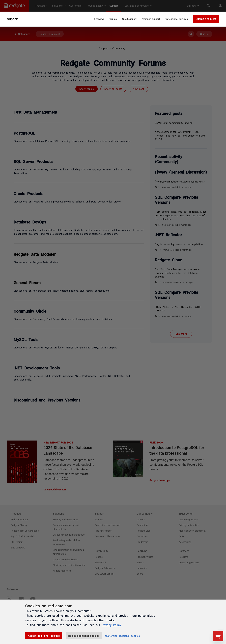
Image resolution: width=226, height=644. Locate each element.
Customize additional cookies (123, 636)
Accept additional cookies (44, 636)
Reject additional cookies (84, 636)
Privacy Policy (111, 625)
